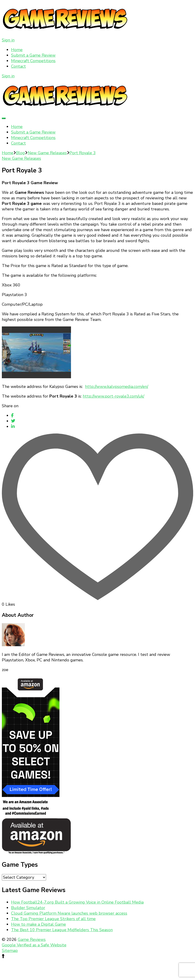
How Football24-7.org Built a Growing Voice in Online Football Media (77, 902)
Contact (18, 66)
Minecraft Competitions (33, 61)
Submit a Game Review (33, 55)
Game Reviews (32, 939)
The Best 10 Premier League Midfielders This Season (62, 930)
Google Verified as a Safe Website (34, 945)
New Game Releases (21, 158)
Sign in (8, 40)
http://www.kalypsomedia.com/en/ (117, 387)
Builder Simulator (28, 908)
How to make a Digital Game (38, 924)
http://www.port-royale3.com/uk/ (114, 396)
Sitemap (10, 951)
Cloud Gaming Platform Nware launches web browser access (69, 913)
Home (17, 50)
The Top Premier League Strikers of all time (53, 919)
